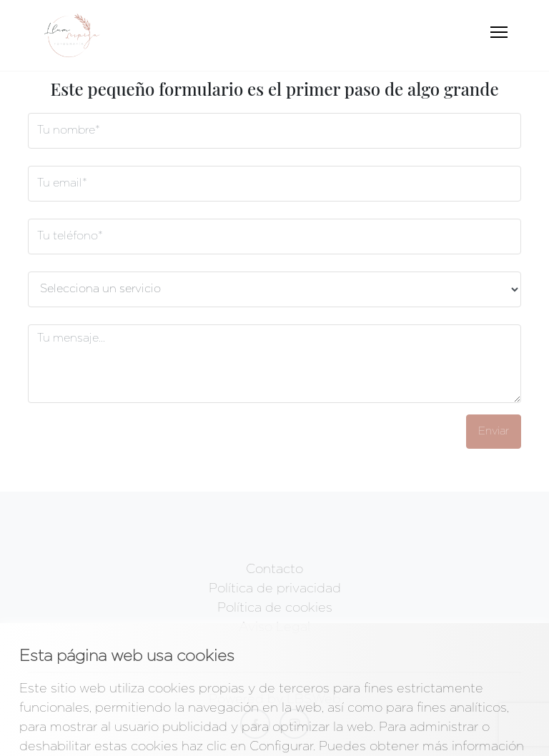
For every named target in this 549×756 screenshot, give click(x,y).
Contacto (274, 570)
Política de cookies (275, 608)
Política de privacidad (275, 589)
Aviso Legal (274, 627)
